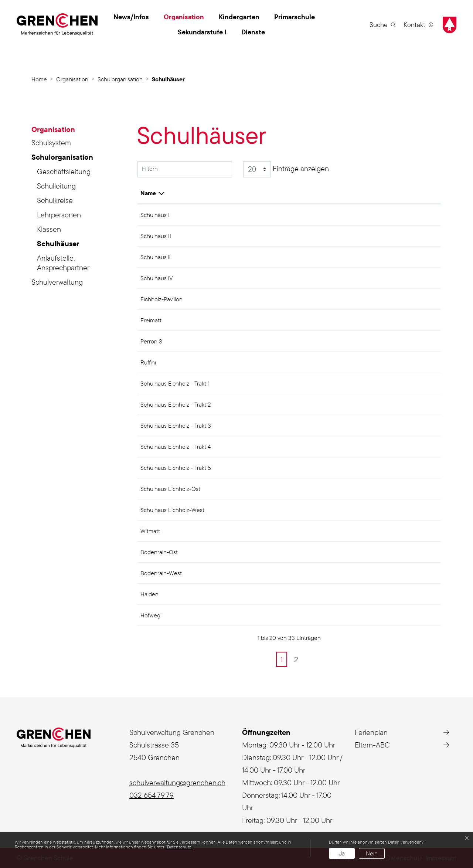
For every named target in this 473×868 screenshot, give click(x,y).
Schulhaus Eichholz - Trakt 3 (176, 425)
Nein (372, 853)
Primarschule (295, 17)
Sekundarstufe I (202, 32)
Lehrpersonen (59, 215)
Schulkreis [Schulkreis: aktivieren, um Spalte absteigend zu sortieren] (339, 193)
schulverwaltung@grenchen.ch (177, 782)
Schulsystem (51, 143)
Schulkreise (55, 200)
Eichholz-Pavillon (161, 299)
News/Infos (131, 17)
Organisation (184, 17)
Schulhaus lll (156, 257)
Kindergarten (239, 17)
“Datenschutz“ (179, 847)
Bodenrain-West (161, 573)
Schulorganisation (62, 157)
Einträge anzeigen (286, 169)
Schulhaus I (155, 215)
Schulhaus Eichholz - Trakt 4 (176, 447)
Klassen (49, 229)
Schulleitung (56, 186)
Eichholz (336, 299)
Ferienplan (371, 732)
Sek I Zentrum (343, 215)
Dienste (253, 32)
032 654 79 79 (152, 795)
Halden (335, 552)
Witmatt (150, 531)
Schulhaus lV (157, 278)
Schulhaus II (156, 236)
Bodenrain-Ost (159, 552)
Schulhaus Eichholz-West (172, 510)
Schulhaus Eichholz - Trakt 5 (176, 468)
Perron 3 (151, 341)
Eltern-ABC (372, 745)
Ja (342, 853)
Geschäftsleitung (64, 171)
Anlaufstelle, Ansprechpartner (63, 263)
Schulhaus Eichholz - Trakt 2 (176, 404)
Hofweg (150, 615)
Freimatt (151, 320)
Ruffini (148, 362)
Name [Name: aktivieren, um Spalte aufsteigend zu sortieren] (148, 193)
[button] (382, 24)
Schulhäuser (59, 245)
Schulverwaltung (57, 282)
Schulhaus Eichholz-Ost (170, 489)
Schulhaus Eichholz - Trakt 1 (175, 383)
